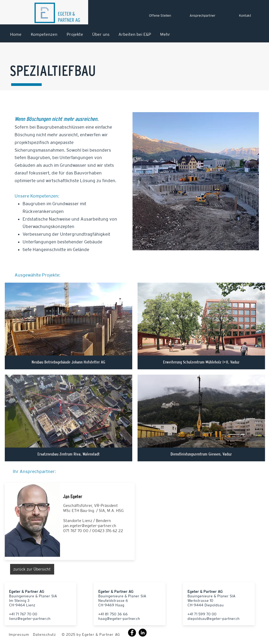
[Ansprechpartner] (203, 16)
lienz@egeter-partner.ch (30, 619)
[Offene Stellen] (160, 16)
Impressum (19, 634)
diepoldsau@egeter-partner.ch (214, 619)
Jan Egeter (72, 496)
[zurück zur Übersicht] (32, 569)
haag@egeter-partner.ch (119, 619)
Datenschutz (44, 634)
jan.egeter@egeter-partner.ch (90, 526)
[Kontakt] (245, 16)
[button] (69, 326)
